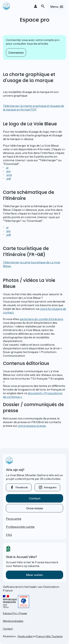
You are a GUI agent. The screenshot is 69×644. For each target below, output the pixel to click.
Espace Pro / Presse (15, 613)
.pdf (8, 178)
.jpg (8, 171)
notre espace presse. (32, 426)
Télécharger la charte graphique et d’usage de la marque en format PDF (33, 108)
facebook (22, 487)
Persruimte (14, 519)
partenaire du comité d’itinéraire (41, 319)
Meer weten (35, 575)
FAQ (9, 535)
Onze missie (35, 508)
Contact (35, 498)
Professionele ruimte (20, 527)
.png (9, 175)
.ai (7, 167)
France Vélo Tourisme (49, 636)
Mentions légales (13, 621)
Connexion (16, 53)
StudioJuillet (25, 636)
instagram (50, 487)
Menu (54, 7)
